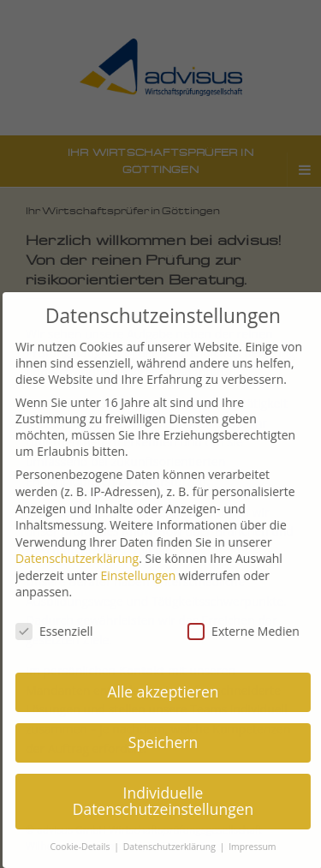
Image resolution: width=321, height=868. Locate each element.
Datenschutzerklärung (82, 558)
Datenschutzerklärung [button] (176, 847)
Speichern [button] (168, 742)
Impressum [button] (257, 847)
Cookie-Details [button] (87, 847)
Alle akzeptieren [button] (169, 691)
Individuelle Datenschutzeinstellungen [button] (169, 801)
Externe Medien (249, 631)
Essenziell (59, 631)
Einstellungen (144, 575)
